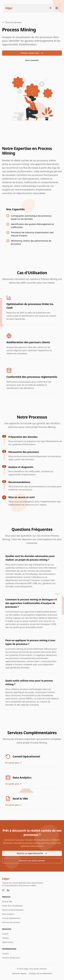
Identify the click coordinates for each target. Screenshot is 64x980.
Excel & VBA (7, 902)
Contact (5, 954)
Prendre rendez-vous (32, 53)
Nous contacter (32, 60)
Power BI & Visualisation (12, 906)
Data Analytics (8, 914)
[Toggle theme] (50, 8)
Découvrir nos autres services (32, 861)
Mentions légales (19, 973)
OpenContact (8, 942)
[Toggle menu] (57, 8)
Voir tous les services (11, 922)
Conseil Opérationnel (11, 918)
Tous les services (12, 22)
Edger (6, 879)
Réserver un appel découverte (32, 853)
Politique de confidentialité (40, 973)
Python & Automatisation (13, 910)
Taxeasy (5, 938)
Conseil (5, 934)
